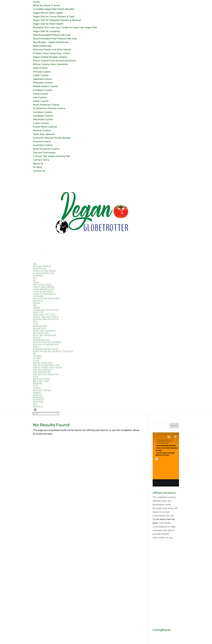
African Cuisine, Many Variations (50, 64)
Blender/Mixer (38, 275)
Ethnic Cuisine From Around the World (54, 61)
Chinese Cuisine (42, 72)
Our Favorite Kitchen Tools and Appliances (48, 342)
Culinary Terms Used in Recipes (43, 289)
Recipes (35, 404)
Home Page (36, 308)
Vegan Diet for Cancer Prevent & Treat (54, 17)
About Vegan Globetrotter (42, 266)
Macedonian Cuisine (40, 326)
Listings (36, 324)
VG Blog (37, 167)
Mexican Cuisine (42, 131)
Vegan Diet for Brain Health (48, 13)
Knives (35, 321)
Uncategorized (38, 406)
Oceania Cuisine (42, 141)
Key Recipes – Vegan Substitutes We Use (46, 317)
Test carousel (37, 356)
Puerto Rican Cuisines (45, 127)
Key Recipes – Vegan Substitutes (51, 42)
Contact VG (39, 171)
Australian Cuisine (43, 145)
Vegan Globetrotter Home (42, 372)
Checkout (36, 282)
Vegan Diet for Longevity (47, 31)
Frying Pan (37, 303)
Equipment (37, 388)
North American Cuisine (46, 105)
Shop (34, 354)
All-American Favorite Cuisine (49, 108)
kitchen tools (38, 395)
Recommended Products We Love (52, 35)
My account (37, 337)
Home (36, 2)
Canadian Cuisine (43, 112)
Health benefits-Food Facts (42, 390)
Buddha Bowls (38, 383)
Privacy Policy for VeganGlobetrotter (46, 344)
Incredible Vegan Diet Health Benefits (54, 9)
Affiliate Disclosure (40, 269)
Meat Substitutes (42, 46)
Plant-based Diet (39, 400)
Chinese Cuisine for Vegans (42, 285)
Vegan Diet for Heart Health (48, 24)
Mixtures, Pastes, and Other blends (52, 50)
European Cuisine (43, 90)
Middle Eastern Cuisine (46, 86)
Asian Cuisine (40, 68)
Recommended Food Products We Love (55, 39)
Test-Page (36, 360)
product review (38, 402)
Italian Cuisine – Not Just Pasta (44, 314)
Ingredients (37, 393)
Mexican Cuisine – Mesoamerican (44, 331)
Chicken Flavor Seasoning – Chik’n (52, 53)
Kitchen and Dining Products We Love (46, 319)
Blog (35, 278)
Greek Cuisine (41, 94)
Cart (34, 280)
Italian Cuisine (41, 101)
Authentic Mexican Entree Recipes (52, 138)
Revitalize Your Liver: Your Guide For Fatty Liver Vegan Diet (65, 28)
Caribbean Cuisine (43, 116)
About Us (38, 164)
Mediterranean (38, 397)
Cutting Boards (38, 296)
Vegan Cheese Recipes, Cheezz (50, 57)
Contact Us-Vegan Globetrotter (44, 287)
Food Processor (38, 301)
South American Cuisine (46, 149)
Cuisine (36, 386)
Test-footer (37, 358)
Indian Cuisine (41, 75)
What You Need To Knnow (41, 379)
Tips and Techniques (44, 153)
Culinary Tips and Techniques (43, 292)
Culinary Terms (41, 160)
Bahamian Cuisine (43, 119)
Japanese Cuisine (43, 79)
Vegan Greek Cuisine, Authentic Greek (46, 374)
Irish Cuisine (40, 97)
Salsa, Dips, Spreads (44, 134)
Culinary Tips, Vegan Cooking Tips (51, 156)
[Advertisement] (166, 584)
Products (36, 347)
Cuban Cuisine (41, 123)
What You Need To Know (47, 5)
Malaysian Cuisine (43, 83)
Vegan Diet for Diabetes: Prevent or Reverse (57, 20)
